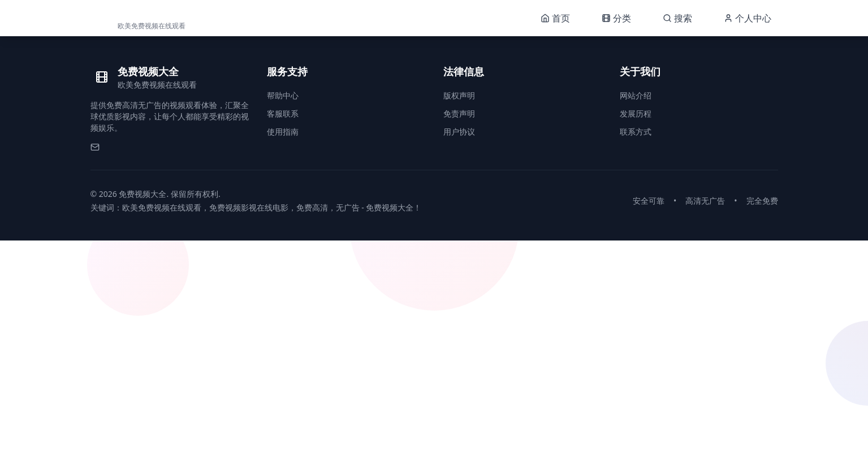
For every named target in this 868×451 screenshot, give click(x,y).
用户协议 (459, 132)
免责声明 (459, 113)
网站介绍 (636, 95)
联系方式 (636, 132)
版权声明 (459, 95)
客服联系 (283, 113)
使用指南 (283, 132)
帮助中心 (283, 95)
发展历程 (636, 113)
